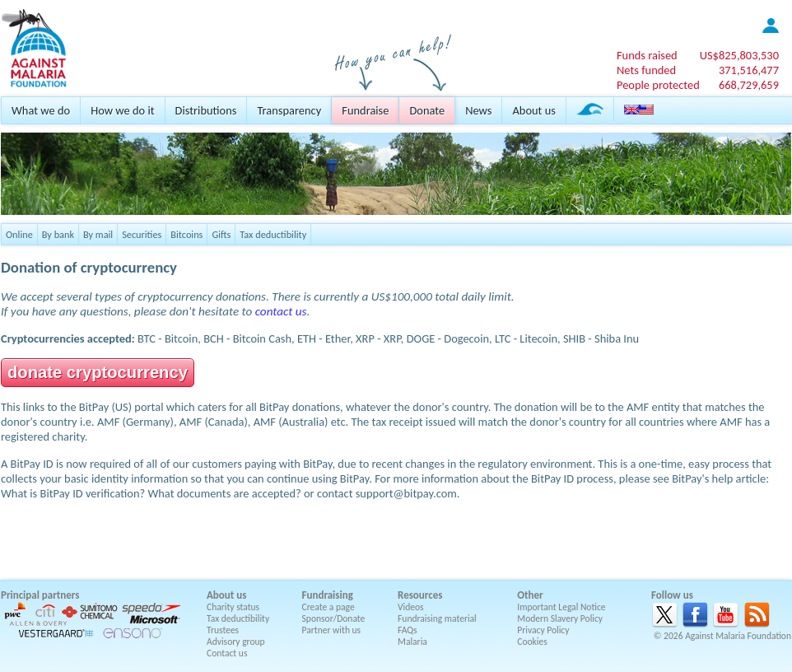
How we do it (122, 110)
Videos (411, 607)
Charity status (233, 607)
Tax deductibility (273, 234)
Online (19, 234)
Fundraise (365, 110)
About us (533, 110)
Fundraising (328, 595)
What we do (41, 110)
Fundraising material (437, 618)
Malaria (412, 642)
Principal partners (40, 595)
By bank (58, 234)
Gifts (221, 234)
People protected (658, 85)
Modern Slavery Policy (560, 618)
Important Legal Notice (561, 607)
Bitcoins (186, 234)
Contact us (227, 653)
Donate (427, 110)
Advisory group (236, 642)
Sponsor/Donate (334, 618)
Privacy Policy (543, 630)
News (478, 110)
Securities (142, 234)
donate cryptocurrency (98, 372)
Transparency (289, 110)
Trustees (223, 630)
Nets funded (646, 70)
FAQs (408, 630)
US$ (739, 55)
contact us (281, 311)
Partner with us (332, 630)
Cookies (532, 642)
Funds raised (647, 55)
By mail (98, 234)
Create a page (328, 607)
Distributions (206, 110)
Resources (420, 595)
